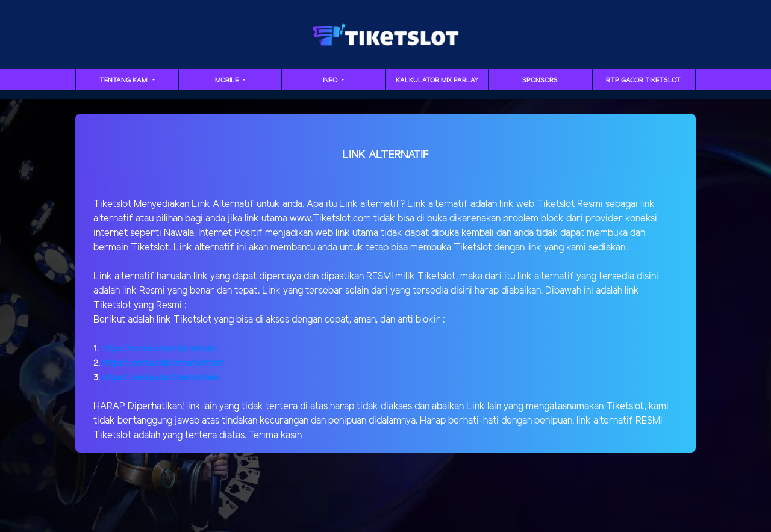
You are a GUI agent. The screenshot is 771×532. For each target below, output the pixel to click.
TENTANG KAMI (125, 81)
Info (331, 81)
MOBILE (228, 81)
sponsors (540, 81)
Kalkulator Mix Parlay (437, 81)
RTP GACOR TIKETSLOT (643, 81)
